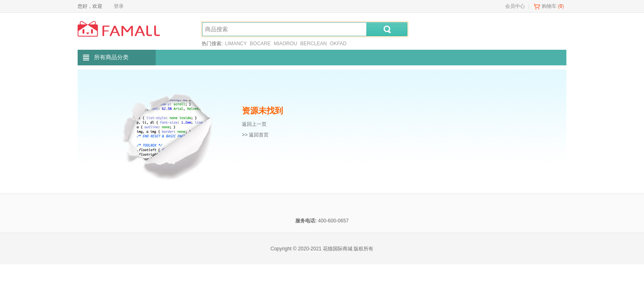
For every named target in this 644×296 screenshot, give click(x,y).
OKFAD (338, 44)
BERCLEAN (314, 44)
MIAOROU (285, 44)
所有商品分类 (111, 57)
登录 (119, 6)
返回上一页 (254, 124)
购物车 (549, 6)
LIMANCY (236, 44)
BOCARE (260, 44)
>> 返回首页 (255, 135)
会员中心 (515, 6)
